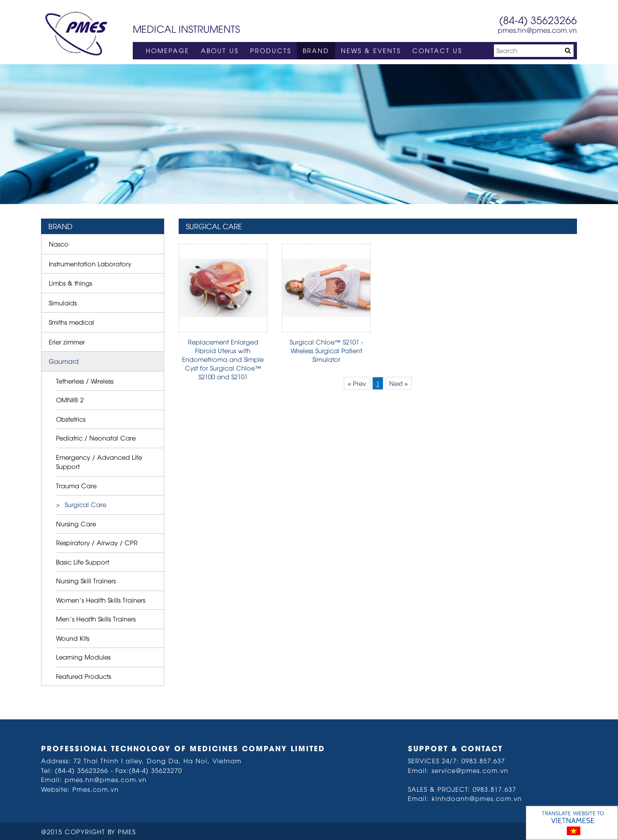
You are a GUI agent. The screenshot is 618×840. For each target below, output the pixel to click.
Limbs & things (70, 283)
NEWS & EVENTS (371, 50)
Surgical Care (85, 504)
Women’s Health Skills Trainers (101, 600)
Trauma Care (76, 485)
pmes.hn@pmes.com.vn (537, 30)
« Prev (357, 383)
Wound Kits (73, 638)
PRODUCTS (271, 50)
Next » (399, 383)
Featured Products (84, 676)
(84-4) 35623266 (538, 20)
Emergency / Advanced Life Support (99, 462)
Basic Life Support (83, 562)
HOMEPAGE (168, 50)
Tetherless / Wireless (85, 381)
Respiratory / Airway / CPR (97, 542)
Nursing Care (76, 523)
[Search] (534, 51)
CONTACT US (437, 50)
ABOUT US (220, 50)
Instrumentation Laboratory (90, 263)
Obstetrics (71, 419)
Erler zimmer (67, 342)
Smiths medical (71, 322)
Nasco (59, 244)
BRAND (316, 50)
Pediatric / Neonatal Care (96, 438)
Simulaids (63, 303)
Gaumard (64, 361)
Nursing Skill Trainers (86, 580)
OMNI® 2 (70, 399)
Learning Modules (83, 657)
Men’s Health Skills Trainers (96, 619)
